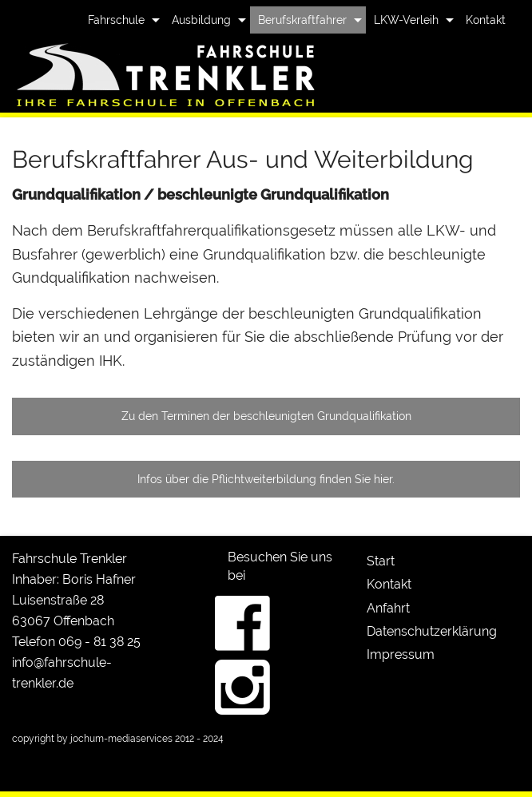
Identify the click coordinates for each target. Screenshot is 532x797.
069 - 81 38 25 (99, 642)
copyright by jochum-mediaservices (92, 739)
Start (381, 561)
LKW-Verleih (406, 20)
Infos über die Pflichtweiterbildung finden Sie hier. (266, 479)
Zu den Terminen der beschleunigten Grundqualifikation (266, 416)
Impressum (401, 654)
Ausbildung (201, 20)
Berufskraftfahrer (302, 20)
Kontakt (486, 20)
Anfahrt (388, 608)
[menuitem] (122, 20)
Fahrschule (116, 20)
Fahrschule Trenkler (69, 559)
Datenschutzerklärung (432, 631)
